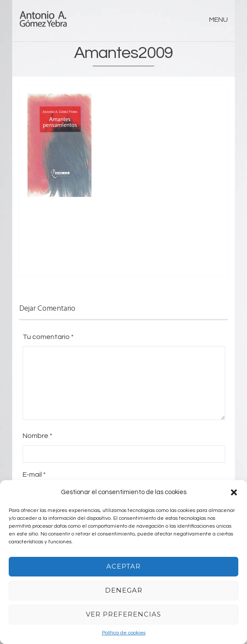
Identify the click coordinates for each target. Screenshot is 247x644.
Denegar (124, 590)
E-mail (34, 475)
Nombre (37, 436)
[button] (234, 492)
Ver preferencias (123, 614)
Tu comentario (48, 337)
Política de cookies (124, 633)
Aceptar (123, 566)
